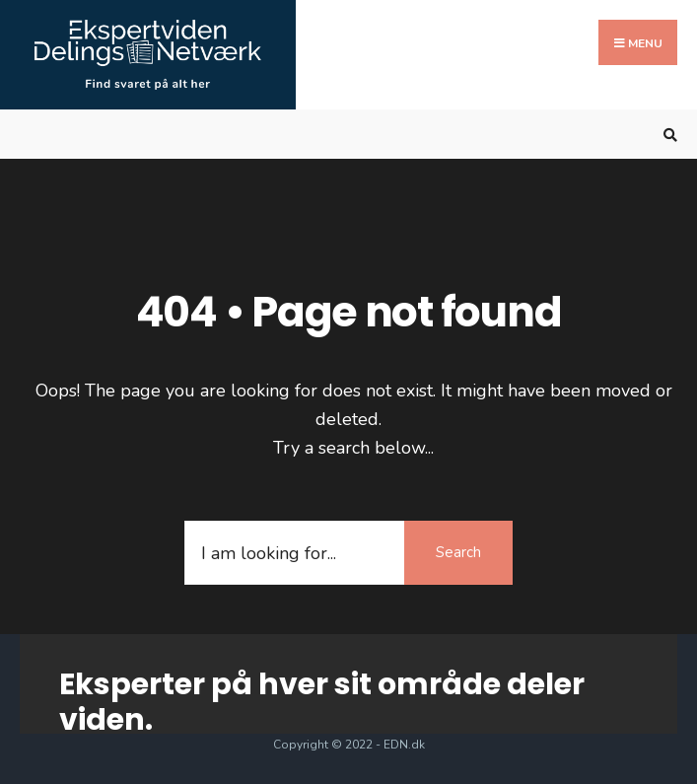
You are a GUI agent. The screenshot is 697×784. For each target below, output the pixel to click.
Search (458, 552)
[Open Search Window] (667, 135)
